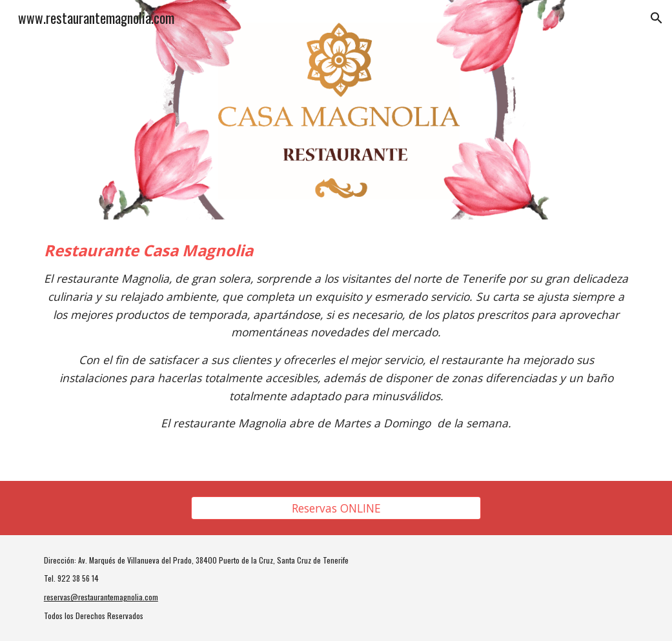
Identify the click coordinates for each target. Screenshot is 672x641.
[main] (336, 350)
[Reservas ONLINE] (336, 508)
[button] (657, 18)
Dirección (59, 560)
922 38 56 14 (78, 578)
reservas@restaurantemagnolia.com (101, 597)
